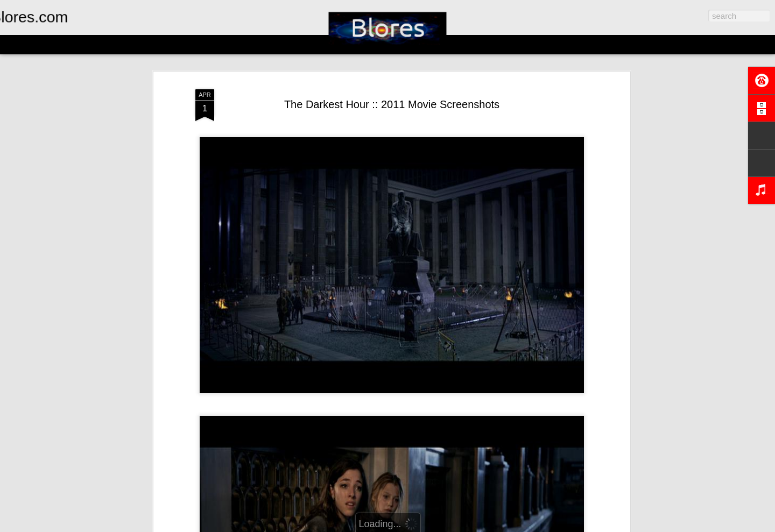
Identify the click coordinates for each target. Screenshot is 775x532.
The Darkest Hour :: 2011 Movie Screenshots (392, 104)
